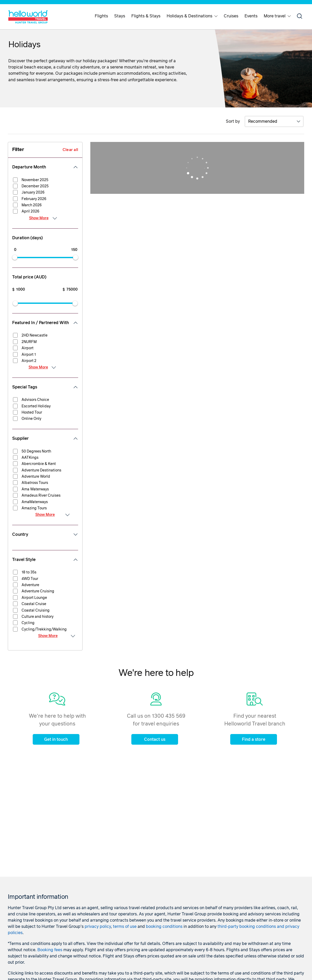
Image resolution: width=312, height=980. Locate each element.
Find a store (254, 739)
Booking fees (50, 950)
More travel (277, 16)
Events (251, 16)
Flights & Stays (146, 16)
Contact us (155, 739)
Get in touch (56, 739)
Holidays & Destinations (192, 16)
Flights (101, 16)
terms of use (125, 927)
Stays (120, 16)
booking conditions (164, 927)
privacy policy (98, 927)
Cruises (231, 16)
